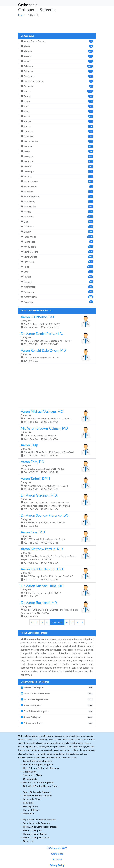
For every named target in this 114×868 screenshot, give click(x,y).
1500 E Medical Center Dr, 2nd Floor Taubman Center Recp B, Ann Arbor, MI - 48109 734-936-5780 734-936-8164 (56, 555)
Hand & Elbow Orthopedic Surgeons (41, 768)
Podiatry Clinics (31, 806)
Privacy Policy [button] (57, 865)
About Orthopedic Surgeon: (34, 633)
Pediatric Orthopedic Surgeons (38, 764)
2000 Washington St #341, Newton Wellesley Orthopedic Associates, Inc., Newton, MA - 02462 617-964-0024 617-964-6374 (56, 502)
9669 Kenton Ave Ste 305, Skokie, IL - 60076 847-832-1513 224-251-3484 (56, 483)
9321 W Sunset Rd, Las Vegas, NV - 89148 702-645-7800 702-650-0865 (56, 537)
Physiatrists (29, 814)
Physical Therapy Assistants (37, 837)
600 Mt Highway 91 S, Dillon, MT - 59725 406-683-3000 (56, 520)
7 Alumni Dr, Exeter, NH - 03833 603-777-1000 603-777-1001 (56, 433)
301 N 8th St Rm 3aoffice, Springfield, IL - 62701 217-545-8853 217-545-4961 (56, 416)
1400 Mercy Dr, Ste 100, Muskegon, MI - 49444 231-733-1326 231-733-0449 (56, 339)
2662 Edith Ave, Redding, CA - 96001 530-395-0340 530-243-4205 (56, 322)
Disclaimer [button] (57, 859)
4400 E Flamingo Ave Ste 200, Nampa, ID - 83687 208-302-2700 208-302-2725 (56, 574)
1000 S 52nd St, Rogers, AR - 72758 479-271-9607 (56, 355)
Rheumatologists (31, 810)
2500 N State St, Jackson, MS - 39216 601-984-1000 (56, 591)
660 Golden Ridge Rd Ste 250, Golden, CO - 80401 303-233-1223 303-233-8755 (56, 450)
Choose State (27, 36)
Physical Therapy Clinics (35, 834)
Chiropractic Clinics (33, 775)
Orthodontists (30, 779)
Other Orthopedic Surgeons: (35, 682)
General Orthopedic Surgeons (38, 761)
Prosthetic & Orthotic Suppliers (39, 782)
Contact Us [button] (57, 854)
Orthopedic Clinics (32, 799)
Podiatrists (28, 803)
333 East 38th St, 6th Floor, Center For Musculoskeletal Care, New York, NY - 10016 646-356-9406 (56, 609)
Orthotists (28, 841)
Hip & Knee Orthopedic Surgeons (40, 820)
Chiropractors (30, 772)
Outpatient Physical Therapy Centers (41, 786)
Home (21, 15)
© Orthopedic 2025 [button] (57, 848)
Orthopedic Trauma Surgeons (37, 796)
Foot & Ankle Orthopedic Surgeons (40, 827)
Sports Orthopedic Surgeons (37, 792)
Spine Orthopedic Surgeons (37, 823)
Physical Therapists (33, 830)
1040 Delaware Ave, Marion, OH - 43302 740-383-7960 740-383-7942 (56, 467)
